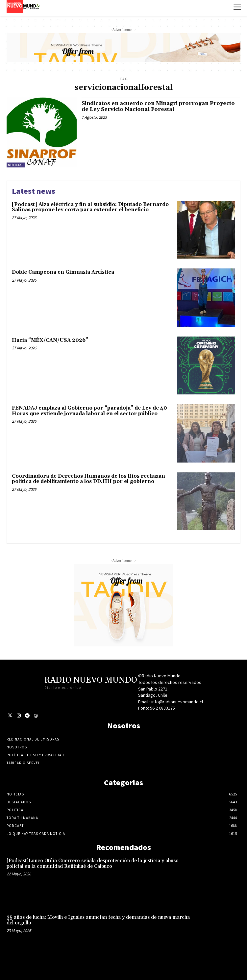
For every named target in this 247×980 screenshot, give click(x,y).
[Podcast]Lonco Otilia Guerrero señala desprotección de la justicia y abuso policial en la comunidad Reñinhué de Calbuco (93, 864)
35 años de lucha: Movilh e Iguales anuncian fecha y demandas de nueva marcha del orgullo (98, 920)
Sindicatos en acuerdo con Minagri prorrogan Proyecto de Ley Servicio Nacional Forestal (158, 106)
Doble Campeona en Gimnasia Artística (63, 272)
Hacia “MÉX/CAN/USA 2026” (50, 340)
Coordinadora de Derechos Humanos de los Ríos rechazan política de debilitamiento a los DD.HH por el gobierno (88, 479)
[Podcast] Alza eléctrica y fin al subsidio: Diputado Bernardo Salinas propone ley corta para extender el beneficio (90, 207)
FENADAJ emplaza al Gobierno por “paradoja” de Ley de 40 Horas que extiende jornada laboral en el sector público (89, 411)
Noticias (16, 165)
